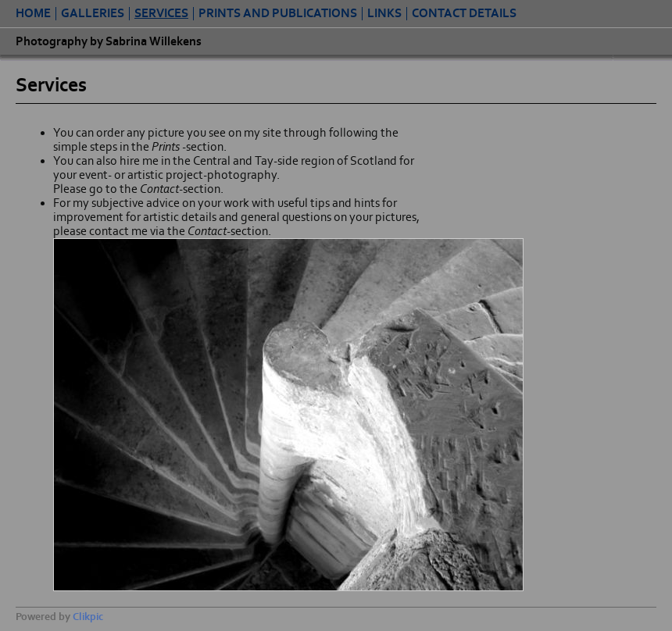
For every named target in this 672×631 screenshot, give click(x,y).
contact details (464, 14)
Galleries (93, 14)
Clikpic (88, 617)
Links (384, 14)
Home (33, 14)
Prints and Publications (278, 14)
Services (161, 14)
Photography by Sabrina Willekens (109, 41)
